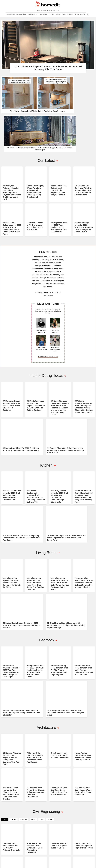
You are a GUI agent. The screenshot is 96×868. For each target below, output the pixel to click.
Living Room (51, 842)
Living (77, 17)
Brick (5, 757)
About (81, 834)
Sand (42, 757)
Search (88, 18)
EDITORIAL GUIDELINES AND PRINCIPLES (86, 848)
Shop (81, 839)
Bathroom (31, 17)
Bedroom (50, 837)
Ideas (64, 17)
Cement (13, 757)
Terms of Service (72, 857)
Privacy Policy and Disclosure (56, 857)
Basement (51, 844)
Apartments (11, 17)
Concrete (24, 757)
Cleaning (66, 839)
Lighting (70, 17)
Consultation (84, 842)
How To (83, 17)
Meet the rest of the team (48, 292)
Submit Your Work (85, 844)
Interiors (66, 844)
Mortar (33, 757)
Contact (82, 837)
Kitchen (51, 17)
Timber (50, 757)
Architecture (21, 17)
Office (58, 17)
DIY (37, 17)
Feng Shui (66, 847)
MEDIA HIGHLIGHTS (85, 851)
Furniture (43, 17)
